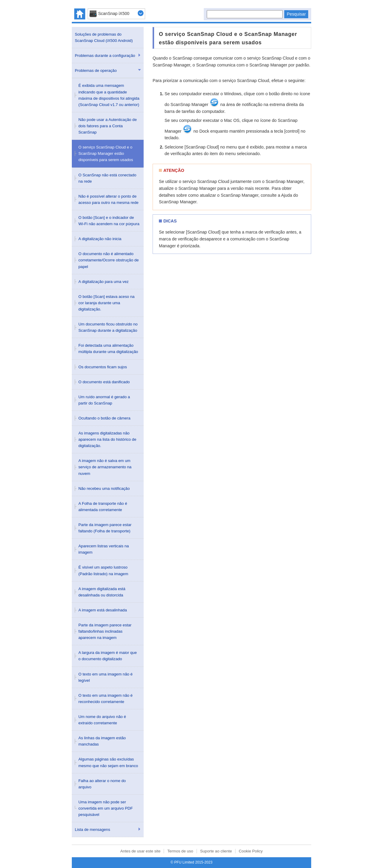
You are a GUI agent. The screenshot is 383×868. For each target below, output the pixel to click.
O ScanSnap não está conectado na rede (107, 178)
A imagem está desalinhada (103, 610)
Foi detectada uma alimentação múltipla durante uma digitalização (108, 349)
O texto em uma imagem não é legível (105, 677)
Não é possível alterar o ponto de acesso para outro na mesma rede (108, 199)
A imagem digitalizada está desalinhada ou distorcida (102, 592)
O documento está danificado (104, 382)
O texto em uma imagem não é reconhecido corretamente (105, 699)
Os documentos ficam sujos (103, 367)
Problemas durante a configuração (105, 56)
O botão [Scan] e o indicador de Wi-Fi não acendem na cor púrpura (109, 221)
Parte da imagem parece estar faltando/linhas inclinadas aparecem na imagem (105, 631)
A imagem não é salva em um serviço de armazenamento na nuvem (105, 467)
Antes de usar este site (140, 851)
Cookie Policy (251, 851)
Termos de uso (180, 851)
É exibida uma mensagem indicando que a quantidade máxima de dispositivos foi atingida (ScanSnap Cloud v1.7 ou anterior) (109, 95)
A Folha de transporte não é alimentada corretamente (103, 507)
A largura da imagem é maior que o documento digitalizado (108, 656)
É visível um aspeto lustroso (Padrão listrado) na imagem (103, 570)
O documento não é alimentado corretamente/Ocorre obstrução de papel (109, 260)
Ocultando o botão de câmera (104, 418)
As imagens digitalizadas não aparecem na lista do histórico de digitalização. (107, 439)
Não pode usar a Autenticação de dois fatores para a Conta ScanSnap (108, 126)
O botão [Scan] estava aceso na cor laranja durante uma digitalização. (107, 303)
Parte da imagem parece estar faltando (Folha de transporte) (105, 528)
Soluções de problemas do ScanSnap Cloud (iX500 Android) (104, 37)
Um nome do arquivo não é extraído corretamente (102, 720)
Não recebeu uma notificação (104, 488)
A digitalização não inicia (100, 239)
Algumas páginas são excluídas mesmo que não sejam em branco (108, 762)
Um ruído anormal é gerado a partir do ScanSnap (104, 400)
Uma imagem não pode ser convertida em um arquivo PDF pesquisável (106, 808)
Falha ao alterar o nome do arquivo (102, 784)
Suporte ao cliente (216, 851)
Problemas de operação (96, 71)
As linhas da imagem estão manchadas (102, 741)
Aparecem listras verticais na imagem (104, 549)
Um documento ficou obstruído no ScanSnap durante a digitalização (108, 327)
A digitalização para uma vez (104, 282)
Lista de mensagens (92, 830)
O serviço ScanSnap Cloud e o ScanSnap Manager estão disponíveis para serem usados (106, 153)
